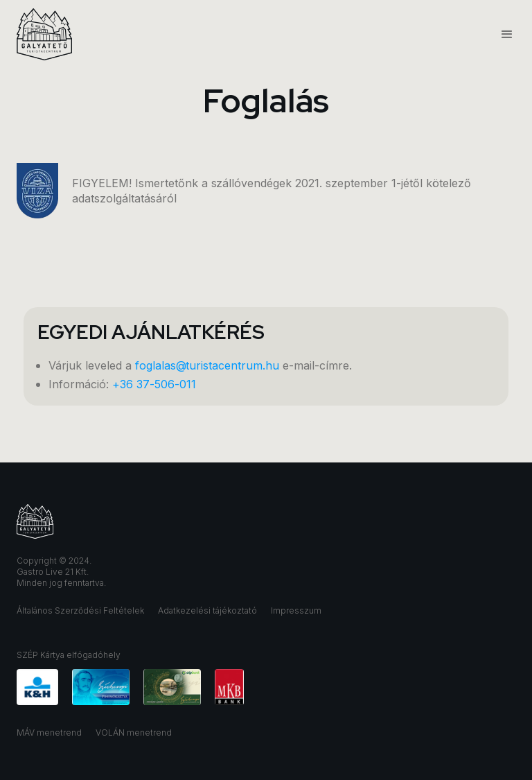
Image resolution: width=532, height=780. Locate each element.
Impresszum (296, 610)
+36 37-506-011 (154, 384)
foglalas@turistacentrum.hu (207, 365)
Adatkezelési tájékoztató (207, 610)
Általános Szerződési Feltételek (80, 610)
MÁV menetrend (49, 733)
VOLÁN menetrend (134, 733)
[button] (501, 35)
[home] (44, 34)
